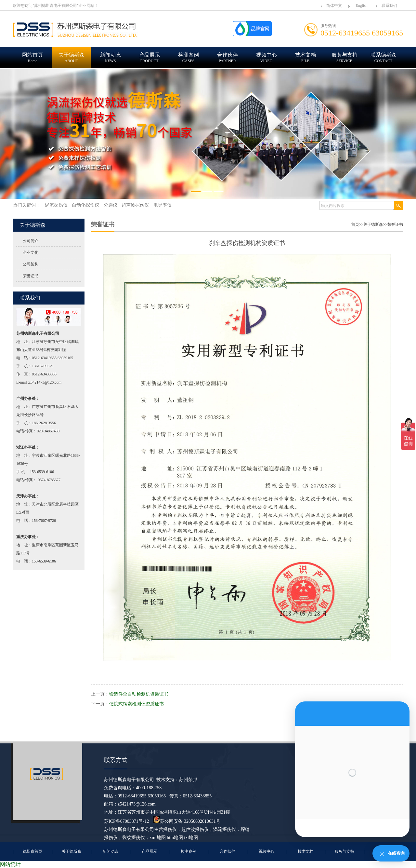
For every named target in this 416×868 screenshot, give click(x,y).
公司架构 (31, 264)
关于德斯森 (373, 224)
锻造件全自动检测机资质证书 (139, 694)
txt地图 (191, 838)
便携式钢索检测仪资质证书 (136, 704)
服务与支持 (344, 851)
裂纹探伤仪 (134, 838)
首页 (355, 224)
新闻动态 (110, 851)
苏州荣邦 (188, 780)
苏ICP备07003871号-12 (126, 821)
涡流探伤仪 (225, 829)
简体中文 (334, 6)
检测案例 (188, 851)
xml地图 (158, 838)
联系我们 (389, 6)
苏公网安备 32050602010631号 (187, 821)
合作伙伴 (227, 851)
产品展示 (149, 851)
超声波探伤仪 (195, 829)
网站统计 (10, 864)
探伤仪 (170, 829)
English (362, 6)
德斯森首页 (32, 851)
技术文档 (305, 851)
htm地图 (175, 838)
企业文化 (31, 252)
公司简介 (31, 241)
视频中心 (266, 851)
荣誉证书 (31, 276)
